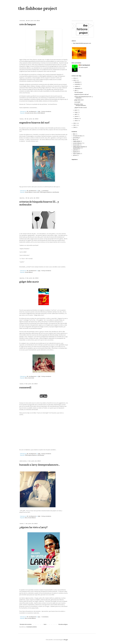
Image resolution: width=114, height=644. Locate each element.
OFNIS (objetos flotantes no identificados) (49, 192)
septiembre (78, 88)
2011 (75, 125)
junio (76, 110)
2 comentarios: (45, 191)
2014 (75, 78)
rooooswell (25, 387)
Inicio (45, 624)
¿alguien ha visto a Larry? (33, 527)
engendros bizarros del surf (34, 123)
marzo (76, 116)
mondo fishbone (41, 113)
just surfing (76, 138)
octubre (77, 86)
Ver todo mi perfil (83, 67)
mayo (76, 112)
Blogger (66, 640)
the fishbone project (38, 9)
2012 (75, 123)
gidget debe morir (29, 282)
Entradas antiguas (63, 624)
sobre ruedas (76, 154)
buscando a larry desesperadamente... (40, 465)
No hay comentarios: (46, 111)
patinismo (76, 150)
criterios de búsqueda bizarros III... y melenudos (84, 97)
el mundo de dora (29, 113)
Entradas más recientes (26, 624)
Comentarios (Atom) (31, 627)
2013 (75, 80)
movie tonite (36, 192)
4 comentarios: (45, 617)
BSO (74, 134)
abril (76, 114)
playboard (76, 152)
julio (76, 91)
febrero (77, 119)
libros (35, 113)
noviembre (78, 84)
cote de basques (28, 24)
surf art (75, 155)
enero (76, 121)
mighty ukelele (77, 141)
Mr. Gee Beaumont (85, 65)
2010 (75, 127)
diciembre (77, 82)
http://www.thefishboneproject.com (82, 43)
